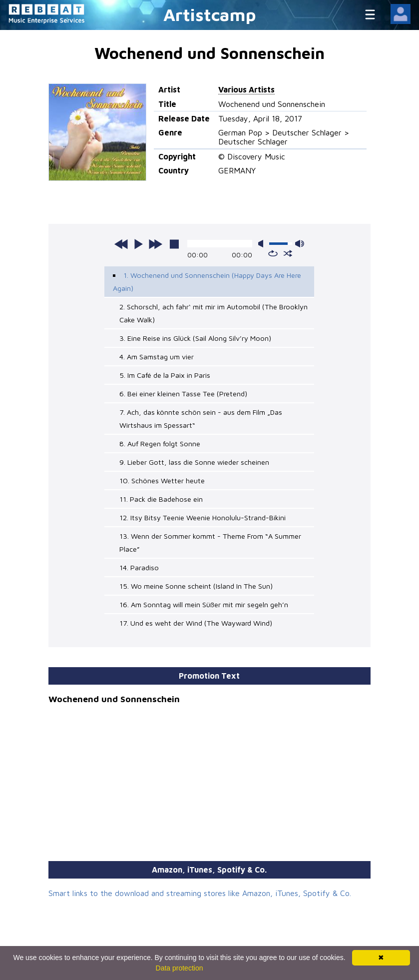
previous (121, 244)
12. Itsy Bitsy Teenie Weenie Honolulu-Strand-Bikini (203, 517)
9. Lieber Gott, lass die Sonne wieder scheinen (194, 462)
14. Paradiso (139, 567)
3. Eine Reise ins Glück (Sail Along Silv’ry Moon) (195, 338)
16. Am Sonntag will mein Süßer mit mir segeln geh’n (204, 604)
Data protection (180, 968)
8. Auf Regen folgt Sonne (160, 444)
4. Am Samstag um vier (157, 357)
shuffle (288, 253)
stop (174, 244)
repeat (273, 253)
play (138, 244)
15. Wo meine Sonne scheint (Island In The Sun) (196, 586)
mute (263, 244)
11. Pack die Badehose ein (161, 499)
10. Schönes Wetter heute (162, 481)
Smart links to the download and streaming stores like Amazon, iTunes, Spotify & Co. (200, 893)
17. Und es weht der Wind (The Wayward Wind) (196, 623)
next (155, 244)
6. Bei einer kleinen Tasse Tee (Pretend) (183, 394)
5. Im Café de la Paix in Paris (165, 375)
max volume (300, 244)
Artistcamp (210, 14)
